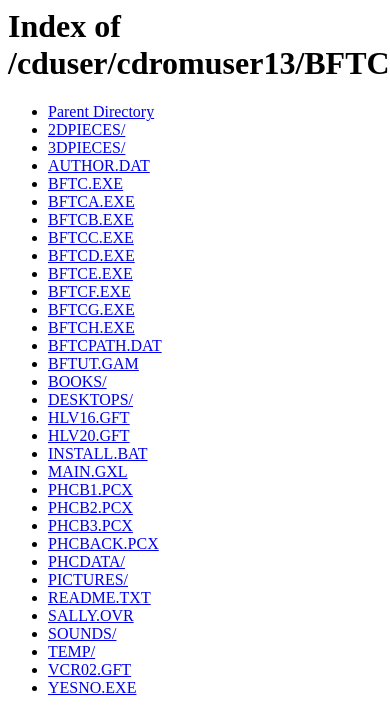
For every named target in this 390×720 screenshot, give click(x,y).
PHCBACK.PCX (103, 543)
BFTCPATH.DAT (105, 345)
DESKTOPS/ (90, 399)
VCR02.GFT (89, 669)
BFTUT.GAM (93, 363)
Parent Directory (101, 111)
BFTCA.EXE (91, 201)
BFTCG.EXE (91, 309)
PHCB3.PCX (90, 525)
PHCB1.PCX (90, 489)
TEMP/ (71, 651)
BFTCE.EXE (90, 273)
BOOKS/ (77, 381)
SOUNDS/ (82, 633)
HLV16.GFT (89, 417)
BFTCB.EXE (91, 219)
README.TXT (99, 597)
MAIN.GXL (88, 471)
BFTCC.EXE (91, 237)
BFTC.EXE (85, 183)
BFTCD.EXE (91, 255)
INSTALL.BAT (98, 453)
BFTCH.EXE (91, 327)
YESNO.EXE (92, 687)
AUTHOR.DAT (99, 165)
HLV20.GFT (89, 435)
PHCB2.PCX (90, 507)
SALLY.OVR (91, 615)
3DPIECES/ (86, 147)
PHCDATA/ (86, 561)
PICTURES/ (88, 579)
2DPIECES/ (86, 129)
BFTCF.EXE (89, 291)
